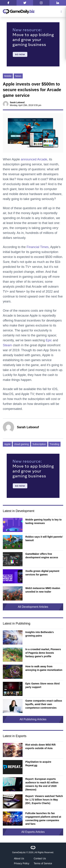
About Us (19, 858)
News (18, 76)
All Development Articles (33, 607)
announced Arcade (34, 159)
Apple (7, 444)
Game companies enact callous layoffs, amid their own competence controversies (44, 704)
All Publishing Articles (33, 719)
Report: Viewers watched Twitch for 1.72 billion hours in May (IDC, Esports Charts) (44, 800)
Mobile (8, 76)
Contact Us (40, 858)
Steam (7, 345)
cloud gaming (21, 444)
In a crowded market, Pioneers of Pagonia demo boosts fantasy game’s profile (43, 653)
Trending (54, 444)
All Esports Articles (33, 832)
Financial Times (38, 247)
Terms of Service (43, 863)
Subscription (39, 444)
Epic (49, 340)
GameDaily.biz (19, 852)
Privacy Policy (22, 863)
